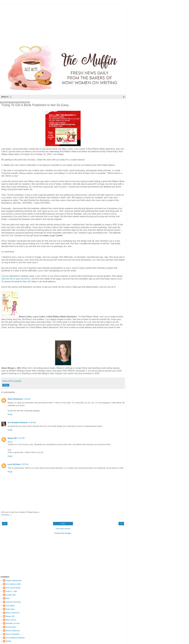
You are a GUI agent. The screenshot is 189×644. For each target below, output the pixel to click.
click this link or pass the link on (16, 279)
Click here (63, 327)
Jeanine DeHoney (13, 602)
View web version (63, 529)
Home (63, 524)
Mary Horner (11, 620)
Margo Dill (12, 438)
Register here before (64, 373)
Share (6, 385)
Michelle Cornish (13, 623)
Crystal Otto (11, 595)
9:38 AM (32, 422)
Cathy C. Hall (11, 591)
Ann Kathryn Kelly (13, 584)
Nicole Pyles (11, 627)
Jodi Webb (10, 606)
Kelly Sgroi (10, 609)
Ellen (8, 598)
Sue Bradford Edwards (18, 422)
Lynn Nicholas (14, 464)
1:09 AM (27, 399)
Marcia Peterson (13, 613)
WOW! (8, 641)
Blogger (68, 533)
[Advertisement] (63, 22)
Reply (10, 414)
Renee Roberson (13, 631)
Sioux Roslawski (15, 399)
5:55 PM (25, 464)
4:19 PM (21, 438)
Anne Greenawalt (13, 588)
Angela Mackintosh (14, 581)
